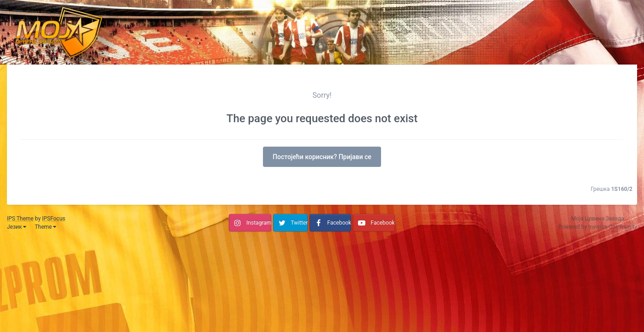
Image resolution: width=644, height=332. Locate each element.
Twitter (299, 223)
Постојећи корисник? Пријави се (322, 157)
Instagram (259, 223)
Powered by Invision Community (598, 227)
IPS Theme (20, 219)
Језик (17, 227)
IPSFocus (54, 219)
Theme (45, 227)
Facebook (339, 223)
